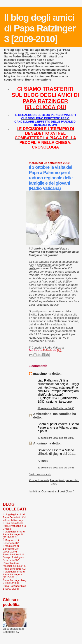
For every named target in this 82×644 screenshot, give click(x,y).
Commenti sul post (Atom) (58, 491)
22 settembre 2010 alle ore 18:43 (56, 468)
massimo (40, 374)
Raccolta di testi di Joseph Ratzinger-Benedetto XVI (13, 557)
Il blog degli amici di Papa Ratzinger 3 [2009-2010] (40, 28)
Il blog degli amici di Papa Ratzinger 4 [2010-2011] (14, 574)
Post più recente (39, 480)
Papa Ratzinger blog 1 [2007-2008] (14, 587)
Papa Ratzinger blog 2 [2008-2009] (14, 582)
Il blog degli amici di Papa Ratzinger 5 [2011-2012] (14, 534)
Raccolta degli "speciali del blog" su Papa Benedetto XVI (15, 566)
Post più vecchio (69, 480)
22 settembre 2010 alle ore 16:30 (56, 408)
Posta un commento (40, 474)
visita (32, 268)
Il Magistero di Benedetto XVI (11, 541)
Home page (54, 482)
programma (45, 265)
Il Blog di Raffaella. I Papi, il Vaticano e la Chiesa (14, 526)
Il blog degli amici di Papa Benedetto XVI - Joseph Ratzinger (14, 517)
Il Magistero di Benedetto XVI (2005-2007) (11, 549)
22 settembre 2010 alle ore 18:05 (56, 438)
